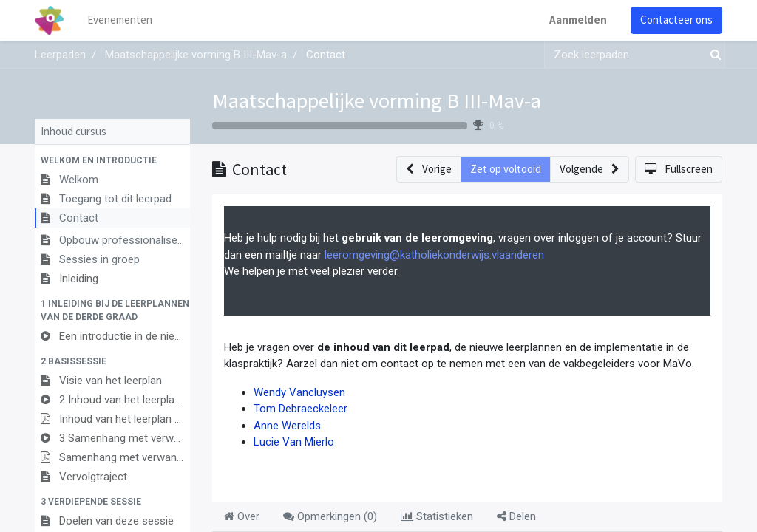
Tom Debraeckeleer (301, 409)
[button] (112, 160)
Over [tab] (242, 516)
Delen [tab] (516, 516)
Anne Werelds (287, 426)
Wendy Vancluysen (299, 392)
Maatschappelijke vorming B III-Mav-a (377, 100)
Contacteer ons (676, 20)
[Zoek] (713, 55)
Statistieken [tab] (437, 516)
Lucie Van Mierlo (294, 442)
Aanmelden (578, 20)
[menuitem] (120, 20)
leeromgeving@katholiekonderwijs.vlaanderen (434, 255)
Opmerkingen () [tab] (330, 516)
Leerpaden (60, 55)
